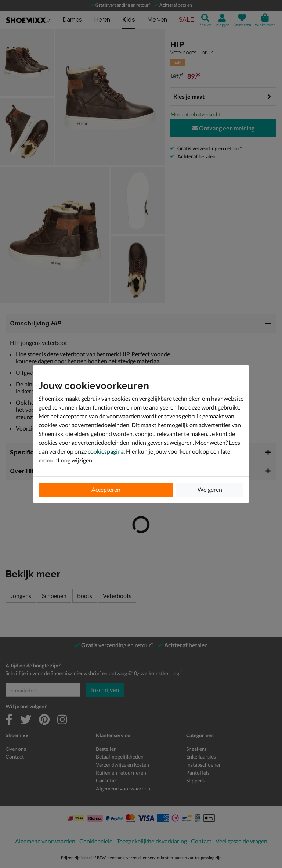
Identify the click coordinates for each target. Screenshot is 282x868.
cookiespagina (106, 451)
